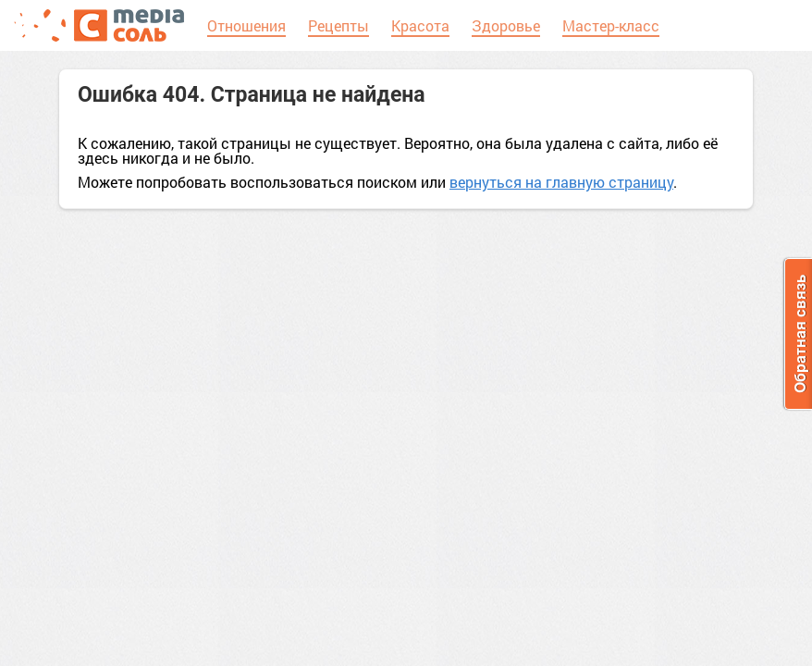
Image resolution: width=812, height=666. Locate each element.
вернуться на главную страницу (561, 182)
